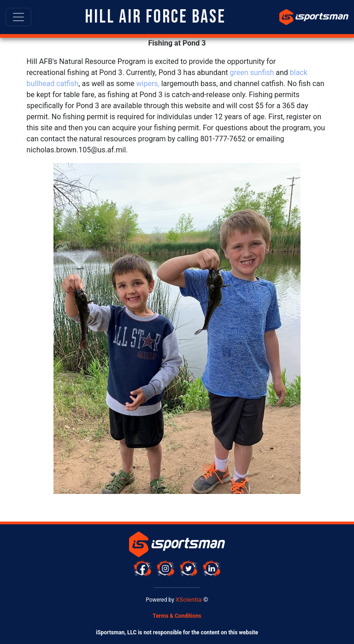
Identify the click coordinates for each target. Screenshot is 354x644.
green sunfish (252, 73)
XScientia (189, 599)
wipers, (148, 84)
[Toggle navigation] (18, 17)
